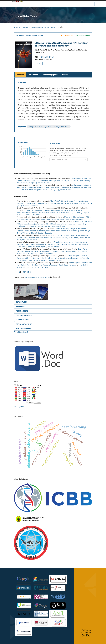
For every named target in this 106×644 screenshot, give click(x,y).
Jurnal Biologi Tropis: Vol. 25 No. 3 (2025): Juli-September (62, 219)
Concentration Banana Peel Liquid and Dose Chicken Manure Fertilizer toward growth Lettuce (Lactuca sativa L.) (54, 179)
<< (15, 272)
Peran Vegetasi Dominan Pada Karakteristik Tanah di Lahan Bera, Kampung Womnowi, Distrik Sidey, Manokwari (54, 264)
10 (30, 272)
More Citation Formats (59, 159)
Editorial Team (22, 302)
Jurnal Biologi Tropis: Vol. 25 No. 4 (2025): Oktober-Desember (40, 260)
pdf (40, 63)
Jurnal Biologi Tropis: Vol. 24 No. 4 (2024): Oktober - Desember (52, 252)
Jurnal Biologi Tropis (27, 16)
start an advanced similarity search (37, 277)
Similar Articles (21, 196)
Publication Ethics (24, 315)
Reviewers (20, 306)
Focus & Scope (22, 311)
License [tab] (65, 75)
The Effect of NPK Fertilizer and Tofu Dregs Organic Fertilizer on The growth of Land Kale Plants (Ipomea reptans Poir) (53, 202)
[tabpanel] (53, 105)
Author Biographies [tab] (50, 75)
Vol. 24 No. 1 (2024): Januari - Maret (43, 27)
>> (34, 272)
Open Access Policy (24, 324)
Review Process (22, 320)
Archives (26, 27)
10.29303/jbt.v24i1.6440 (47, 57)
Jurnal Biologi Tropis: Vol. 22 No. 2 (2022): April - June (46, 226)
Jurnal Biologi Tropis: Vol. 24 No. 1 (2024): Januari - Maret (50, 190)
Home (17, 27)
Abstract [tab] (21, 75)
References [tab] (33, 75)
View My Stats (19, 407)
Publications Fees (23, 328)
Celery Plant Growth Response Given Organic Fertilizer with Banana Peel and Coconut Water (52, 250)
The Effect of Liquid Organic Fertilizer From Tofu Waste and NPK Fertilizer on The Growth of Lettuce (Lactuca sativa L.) (55, 236)
